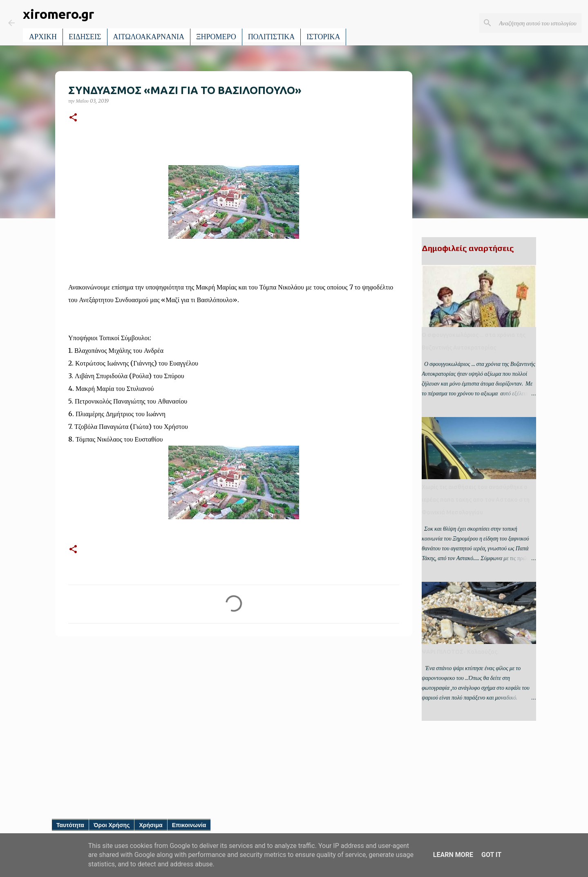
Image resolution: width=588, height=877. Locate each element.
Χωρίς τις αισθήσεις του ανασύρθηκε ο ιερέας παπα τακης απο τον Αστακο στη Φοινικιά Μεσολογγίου (476, 500)
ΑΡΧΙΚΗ (43, 37)
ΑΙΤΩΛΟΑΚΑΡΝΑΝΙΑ (149, 37)
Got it (491, 855)
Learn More (453, 855)
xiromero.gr (58, 14)
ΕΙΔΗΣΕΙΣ (85, 37)
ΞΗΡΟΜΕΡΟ (216, 37)
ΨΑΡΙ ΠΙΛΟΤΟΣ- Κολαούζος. (460, 652)
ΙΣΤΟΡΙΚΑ (323, 37)
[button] (73, 118)
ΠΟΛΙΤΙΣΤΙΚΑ (272, 37)
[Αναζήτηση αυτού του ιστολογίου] (539, 23)
